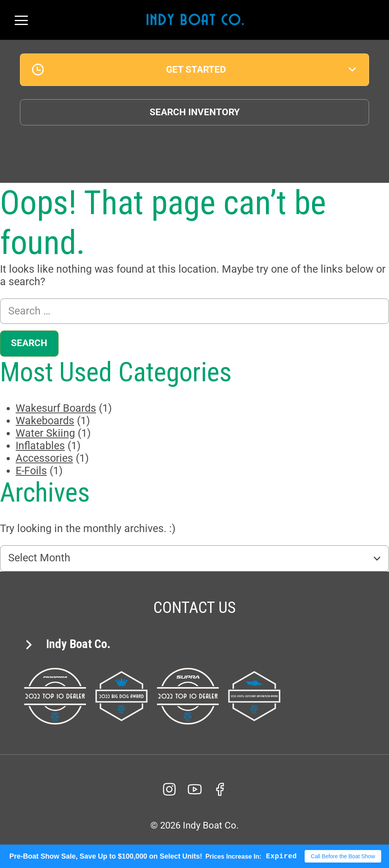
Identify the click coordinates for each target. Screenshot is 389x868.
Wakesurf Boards (56, 408)
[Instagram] (169, 789)
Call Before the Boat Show (343, 856)
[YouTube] (194, 789)
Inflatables (40, 446)
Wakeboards (45, 421)
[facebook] (220, 789)
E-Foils (31, 471)
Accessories (44, 458)
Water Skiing (45, 433)
